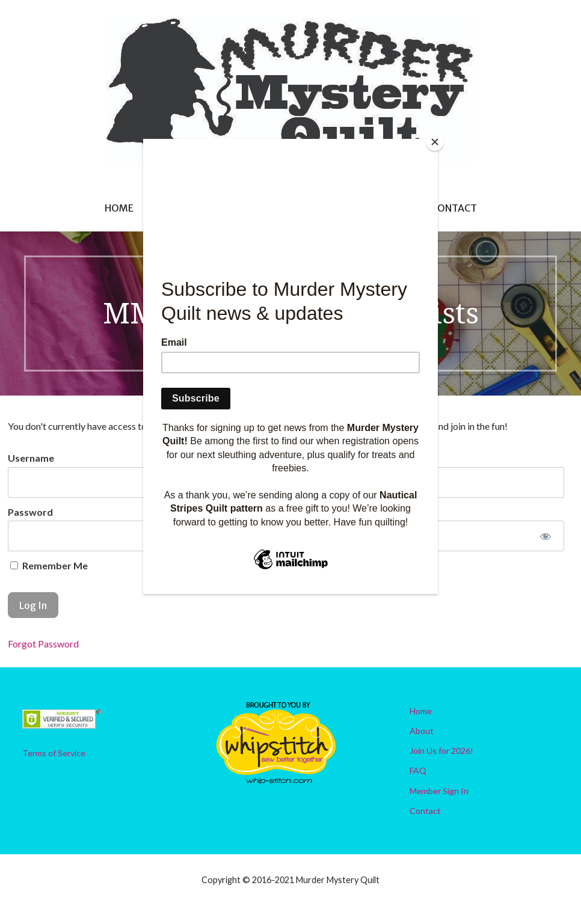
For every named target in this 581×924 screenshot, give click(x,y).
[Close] (435, 142)
